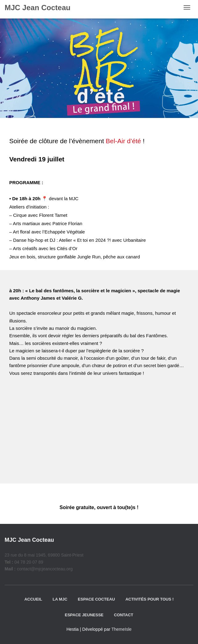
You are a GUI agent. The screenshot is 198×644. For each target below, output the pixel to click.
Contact (124, 615)
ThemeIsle (121, 629)
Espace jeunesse (84, 615)
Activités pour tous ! (150, 599)
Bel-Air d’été (123, 141)
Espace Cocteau (96, 599)
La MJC (60, 599)
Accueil (33, 599)
